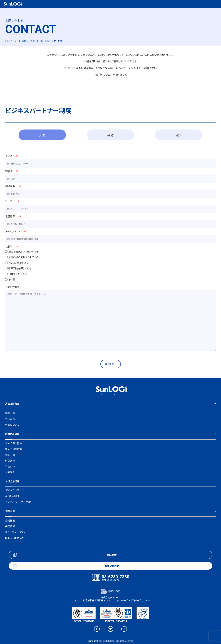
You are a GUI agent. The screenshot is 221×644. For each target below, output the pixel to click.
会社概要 (10, 521)
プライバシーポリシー (16, 532)
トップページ (11, 41)
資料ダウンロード (14, 490)
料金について (12, 425)
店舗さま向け (12, 434)
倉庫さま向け (12, 404)
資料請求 (112, 555)
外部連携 (10, 419)
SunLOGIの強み (14, 443)
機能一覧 (10, 413)
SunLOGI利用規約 (15, 538)
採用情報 (10, 526)
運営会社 (10, 511)
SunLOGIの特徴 (14, 449)
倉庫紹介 (10, 472)
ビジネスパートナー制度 (18, 502)
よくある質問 (12, 496)
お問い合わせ (28, 41)
